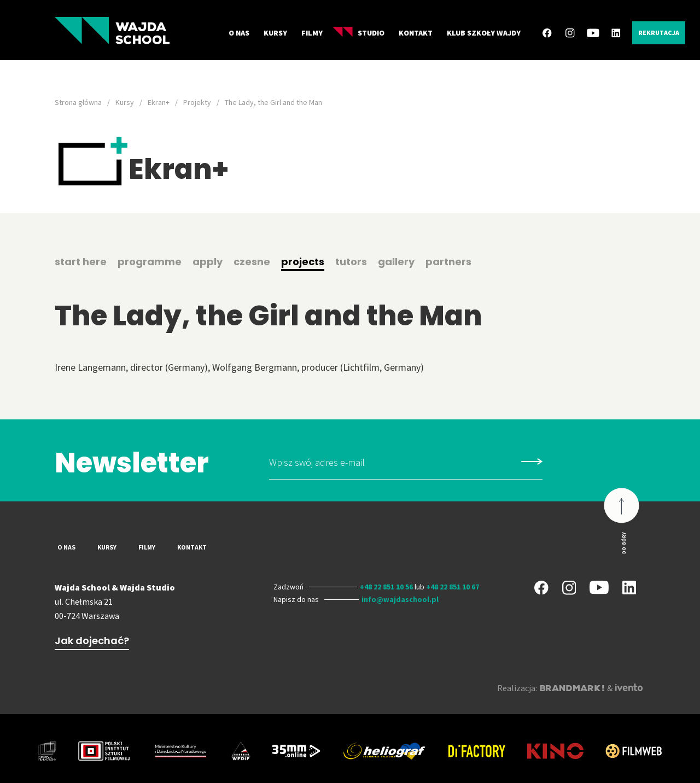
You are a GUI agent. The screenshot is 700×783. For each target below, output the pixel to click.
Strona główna (78, 102)
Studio (358, 32)
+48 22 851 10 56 (386, 587)
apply (208, 262)
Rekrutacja (659, 33)
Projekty (197, 102)
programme (150, 262)
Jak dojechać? (92, 641)
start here (81, 262)
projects (303, 262)
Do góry (624, 542)
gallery (396, 262)
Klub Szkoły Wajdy (484, 33)
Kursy (275, 33)
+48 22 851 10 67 (453, 587)
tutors (351, 262)
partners (448, 262)
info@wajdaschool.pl (400, 599)
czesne (252, 262)
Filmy (312, 33)
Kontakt (416, 33)
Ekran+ (159, 102)
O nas (239, 33)
